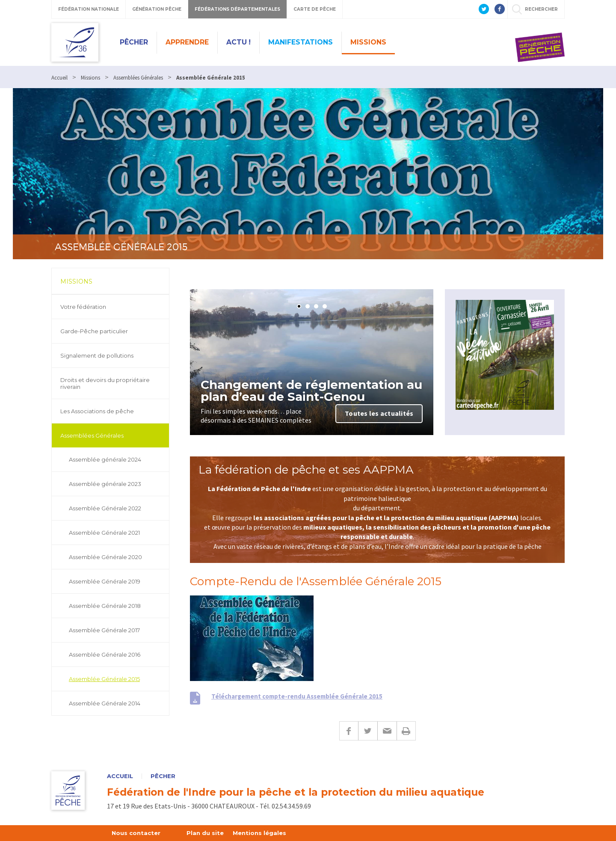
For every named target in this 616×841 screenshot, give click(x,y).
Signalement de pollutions (97, 355)
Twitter (368, 731)
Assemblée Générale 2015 (104, 679)
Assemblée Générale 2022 (105, 508)
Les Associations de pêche (97, 411)
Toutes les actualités (379, 413)
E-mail (387, 731)
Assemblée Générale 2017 (104, 630)
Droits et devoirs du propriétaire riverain (105, 383)
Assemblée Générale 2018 (105, 606)
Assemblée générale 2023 (105, 484)
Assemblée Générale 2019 (105, 581)
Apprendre (187, 42)
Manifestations (301, 42)
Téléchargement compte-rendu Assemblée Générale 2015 (297, 696)
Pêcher (134, 42)
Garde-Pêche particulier (94, 331)
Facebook (349, 731)
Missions (368, 42)
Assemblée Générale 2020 (105, 557)
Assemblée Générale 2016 (105, 654)
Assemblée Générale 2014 (105, 703)
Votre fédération (83, 307)
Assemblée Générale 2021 (104, 533)
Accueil (120, 776)
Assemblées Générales (92, 435)
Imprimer (406, 731)
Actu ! (238, 42)
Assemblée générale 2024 (105, 459)
